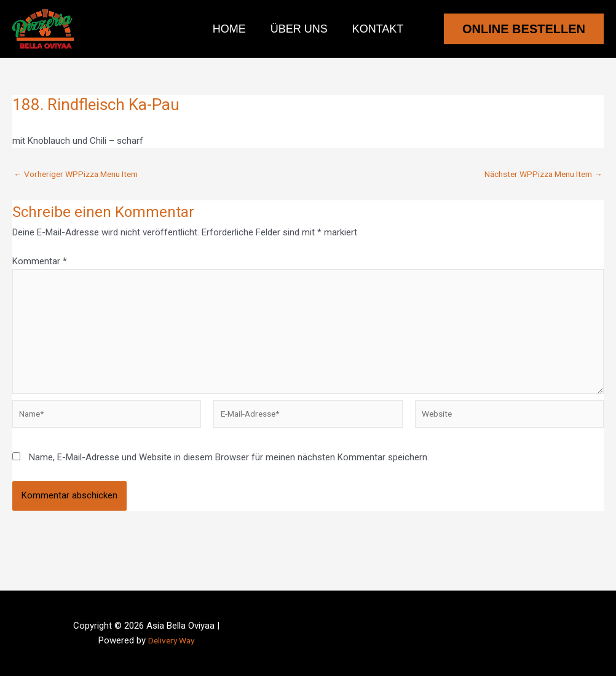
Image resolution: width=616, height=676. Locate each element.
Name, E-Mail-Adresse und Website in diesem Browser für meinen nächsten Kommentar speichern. (229, 472)
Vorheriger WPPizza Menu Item (82, 174)
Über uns (299, 29)
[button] (524, 29)
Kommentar (40, 261)
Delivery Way (172, 640)
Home (232, 29)
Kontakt (376, 29)
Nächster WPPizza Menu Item (536, 174)
